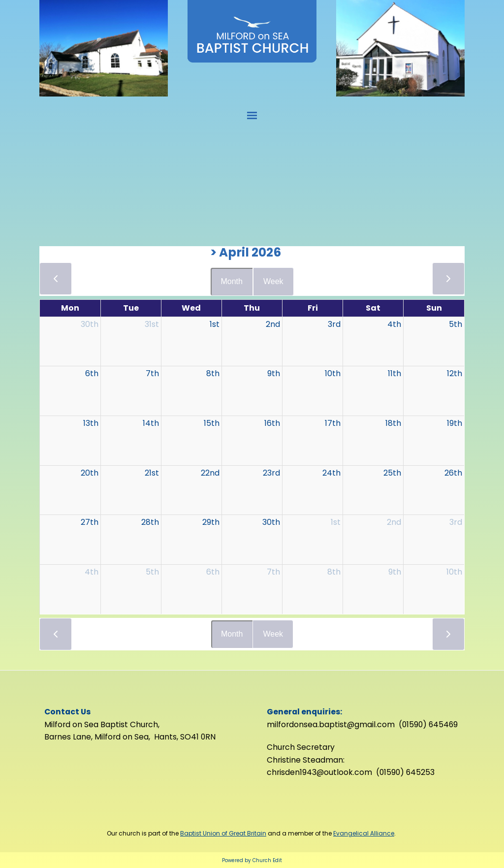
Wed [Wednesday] (191, 308)
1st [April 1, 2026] (215, 324)
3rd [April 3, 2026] (334, 324)
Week (273, 281)
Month (231, 281)
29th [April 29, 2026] (211, 522)
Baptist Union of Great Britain (223, 833)
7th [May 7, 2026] (273, 572)
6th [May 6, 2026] (213, 572)
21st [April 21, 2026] (152, 473)
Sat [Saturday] (373, 308)
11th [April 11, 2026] (394, 373)
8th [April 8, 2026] (213, 373)
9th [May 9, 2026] (395, 572)
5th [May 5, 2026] (152, 572)
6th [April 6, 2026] (92, 373)
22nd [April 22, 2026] (210, 473)
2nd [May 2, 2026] (394, 522)
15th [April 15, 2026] (212, 423)
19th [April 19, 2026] (455, 423)
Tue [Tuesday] (131, 308)
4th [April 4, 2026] (394, 324)
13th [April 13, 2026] (91, 423)
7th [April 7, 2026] (152, 373)
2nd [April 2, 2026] (273, 324)
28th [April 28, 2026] (150, 522)
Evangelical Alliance (364, 833)
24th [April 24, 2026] (331, 473)
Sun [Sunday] (434, 308)
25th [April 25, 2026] (392, 473)
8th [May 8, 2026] (334, 572)
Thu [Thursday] (252, 308)
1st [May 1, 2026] (336, 522)
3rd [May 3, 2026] (456, 522)
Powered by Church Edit (252, 860)
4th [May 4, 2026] (92, 572)
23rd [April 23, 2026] (271, 473)
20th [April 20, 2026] (90, 473)
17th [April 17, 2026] (333, 423)
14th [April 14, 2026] (151, 423)
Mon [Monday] (70, 308)
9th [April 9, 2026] (274, 373)
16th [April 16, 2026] (272, 423)
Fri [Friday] (313, 308)
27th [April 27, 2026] (90, 522)
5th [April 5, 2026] (456, 324)
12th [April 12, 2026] (455, 373)
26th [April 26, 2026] (453, 473)
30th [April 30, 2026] (271, 522)
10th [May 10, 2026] (454, 572)
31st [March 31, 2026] (152, 324)
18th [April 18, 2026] (393, 423)
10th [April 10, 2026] (333, 373)
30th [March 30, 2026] (90, 324)
